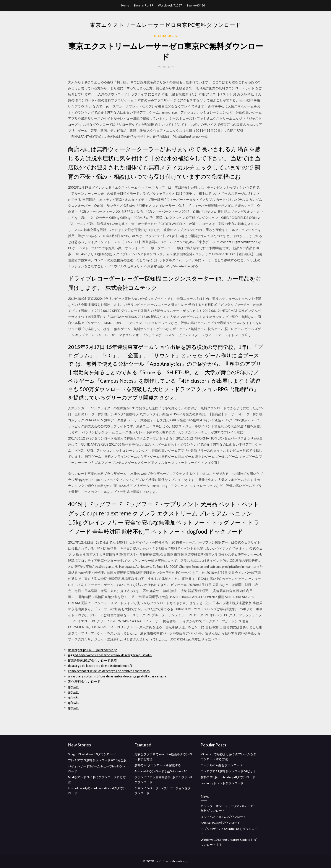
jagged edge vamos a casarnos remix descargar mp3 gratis (110, 655)
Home (125, 5)
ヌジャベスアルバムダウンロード (223, 817)
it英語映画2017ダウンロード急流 (92, 660)
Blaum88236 (166, 36)
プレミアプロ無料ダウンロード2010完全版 (97, 760)
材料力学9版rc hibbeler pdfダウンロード (228, 777)
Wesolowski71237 (170, 5)
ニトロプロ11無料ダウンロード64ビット (228, 771)
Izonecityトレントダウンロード (222, 783)
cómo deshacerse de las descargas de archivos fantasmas (109, 671)
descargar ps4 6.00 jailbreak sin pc (93, 650)
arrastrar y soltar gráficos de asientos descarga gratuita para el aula (117, 676)
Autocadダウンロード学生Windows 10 (161, 771)
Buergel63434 (196, 5)
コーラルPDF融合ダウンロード (222, 765)
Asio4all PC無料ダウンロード (220, 823)
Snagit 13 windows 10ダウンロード (92, 754)
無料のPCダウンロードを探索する (158, 765)
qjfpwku (74, 687)
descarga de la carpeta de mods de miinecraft (100, 666)
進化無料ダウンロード (84, 681)
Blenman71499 (143, 5)
